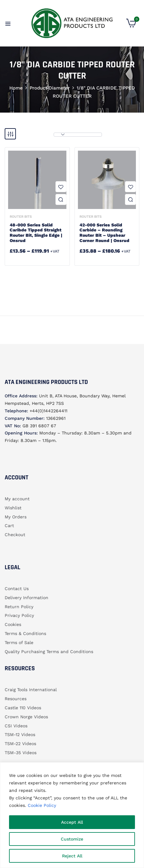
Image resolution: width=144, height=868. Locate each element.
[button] (131, 26)
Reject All (72, 856)
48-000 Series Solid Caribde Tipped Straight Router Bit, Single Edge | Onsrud (36, 233)
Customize (72, 839)
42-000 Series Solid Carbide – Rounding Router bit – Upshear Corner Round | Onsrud (104, 233)
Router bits (21, 217)
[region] (72, 815)
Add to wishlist (61, 187)
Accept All (72, 822)
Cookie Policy (42, 805)
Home (16, 88)
